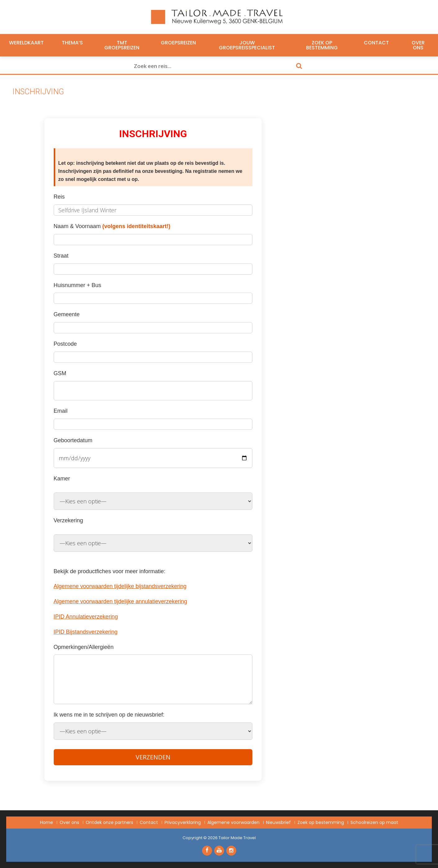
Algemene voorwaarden (233, 822)
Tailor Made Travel (237, 838)
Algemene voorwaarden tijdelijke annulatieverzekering (120, 601)
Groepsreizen (178, 43)
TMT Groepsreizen (122, 45)
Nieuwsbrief (278, 822)
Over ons (418, 45)
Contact (376, 43)
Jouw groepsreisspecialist (247, 45)
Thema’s (72, 43)
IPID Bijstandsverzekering (86, 632)
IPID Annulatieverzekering (86, 617)
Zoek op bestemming (322, 45)
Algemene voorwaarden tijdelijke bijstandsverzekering (120, 586)
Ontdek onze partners (109, 822)
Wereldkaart (26, 43)
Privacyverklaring (183, 822)
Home (47, 822)
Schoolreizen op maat (374, 822)
